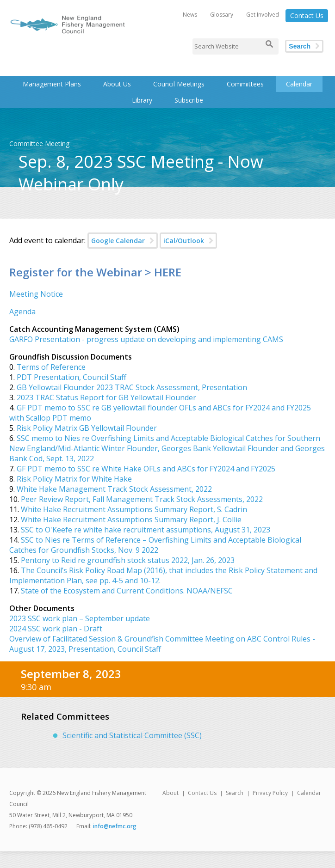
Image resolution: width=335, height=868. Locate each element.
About (171, 793)
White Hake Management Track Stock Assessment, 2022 (114, 489)
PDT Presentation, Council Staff (71, 377)
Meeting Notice (36, 294)
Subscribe (189, 100)
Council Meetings (179, 84)
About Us (117, 84)
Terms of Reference (51, 367)
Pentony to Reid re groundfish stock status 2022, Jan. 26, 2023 (128, 560)
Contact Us (307, 15)
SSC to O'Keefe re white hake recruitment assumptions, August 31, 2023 (146, 530)
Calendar (299, 84)
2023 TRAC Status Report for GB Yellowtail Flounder (106, 397)
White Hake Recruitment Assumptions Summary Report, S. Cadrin (134, 509)
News (190, 15)
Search (300, 46)
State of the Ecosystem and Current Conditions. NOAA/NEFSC (126, 591)
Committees (245, 84)
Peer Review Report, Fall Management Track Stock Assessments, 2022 (142, 499)
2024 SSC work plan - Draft (56, 629)
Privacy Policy (270, 793)
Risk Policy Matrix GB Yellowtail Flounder (87, 428)
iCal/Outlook (184, 241)
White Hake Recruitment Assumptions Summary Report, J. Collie (131, 520)
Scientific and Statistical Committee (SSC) (132, 735)
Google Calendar (118, 241)
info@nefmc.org (115, 826)
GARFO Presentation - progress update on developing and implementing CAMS (146, 339)
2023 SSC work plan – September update (80, 618)
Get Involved (263, 15)
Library (142, 100)
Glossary (222, 15)
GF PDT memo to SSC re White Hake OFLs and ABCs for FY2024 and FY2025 (146, 469)
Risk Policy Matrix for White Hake (74, 479)
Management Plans (52, 84)
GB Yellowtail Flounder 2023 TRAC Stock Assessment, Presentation (132, 387)
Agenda (22, 312)
